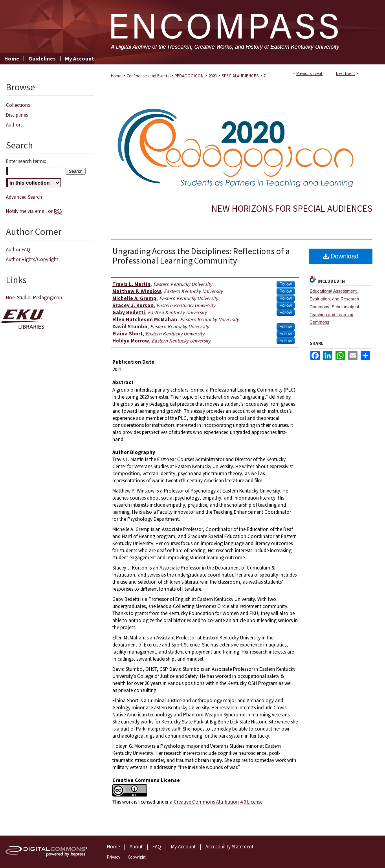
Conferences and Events (148, 76)
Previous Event (309, 73)
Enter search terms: (26, 161)
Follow (286, 284)
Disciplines (17, 115)
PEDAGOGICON (189, 76)
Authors (14, 125)
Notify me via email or (34, 211)
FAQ (157, 847)
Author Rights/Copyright (32, 259)
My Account (183, 847)
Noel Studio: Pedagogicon (34, 298)
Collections (18, 105)
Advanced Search (24, 197)
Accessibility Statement (229, 847)
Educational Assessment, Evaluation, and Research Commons (334, 299)
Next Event (346, 73)
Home (116, 76)
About (136, 847)
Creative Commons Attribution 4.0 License (218, 802)
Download (341, 256)
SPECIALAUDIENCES (240, 76)
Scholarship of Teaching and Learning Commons (334, 315)
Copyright (137, 857)
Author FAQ (18, 250)
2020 (213, 76)
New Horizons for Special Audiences (292, 208)
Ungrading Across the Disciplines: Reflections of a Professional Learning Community (201, 256)
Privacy (114, 857)
